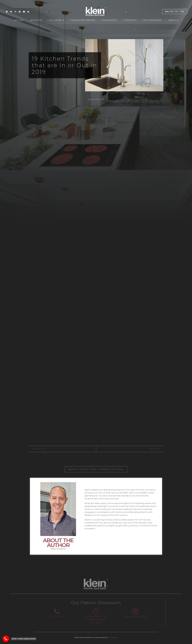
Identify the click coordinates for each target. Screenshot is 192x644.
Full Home (57, 20)
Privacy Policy (113, 637)
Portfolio (130, 20)
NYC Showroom (152, 20)
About (173, 20)
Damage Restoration (83, 20)
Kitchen (19, 20)
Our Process (110, 20)
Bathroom (36, 20)
